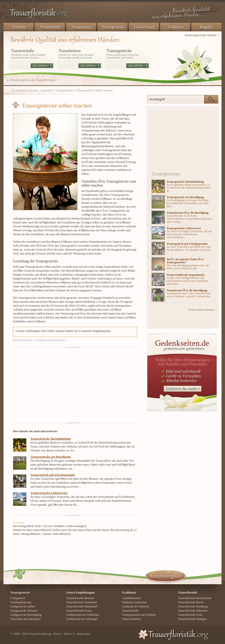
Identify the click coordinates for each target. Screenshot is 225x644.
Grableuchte (74, 619)
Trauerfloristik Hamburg (193, 606)
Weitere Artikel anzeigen (201, 310)
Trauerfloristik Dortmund (81, 602)
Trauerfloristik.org (40, 634)
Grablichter (92, 615)
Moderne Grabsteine (134, 602)
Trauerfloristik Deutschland (195, 598)
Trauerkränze (82, 27)
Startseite (19, 27)
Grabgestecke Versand (24, 611)
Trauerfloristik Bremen (80, 598)
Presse (57, 634)
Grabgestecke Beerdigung (26, 615)
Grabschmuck (144, 27)
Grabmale (128, 606)
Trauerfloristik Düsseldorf (82, 606)
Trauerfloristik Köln (190, 615)
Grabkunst (176, 27)
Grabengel (91, 619)
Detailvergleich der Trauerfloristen (33, 80)
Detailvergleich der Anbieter (201, 35)
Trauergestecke (113, 27)
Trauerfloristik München (193, 611)
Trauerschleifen (131, 619)
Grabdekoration (132, 598)
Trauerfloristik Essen (79, 611)
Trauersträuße (50, 27)
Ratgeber (206, 27)
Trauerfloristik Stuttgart (192, 619)
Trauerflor (16, 619)
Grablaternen (74, 615)
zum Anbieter (40, 66)
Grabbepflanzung (21, 602)
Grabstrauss (34, 619)
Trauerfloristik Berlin (191, 602)
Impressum (83, 634)
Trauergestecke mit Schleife (139, 615)
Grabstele (144, 606)
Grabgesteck (18, 598)
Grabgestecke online (22, 606)
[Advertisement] (61, 384)
